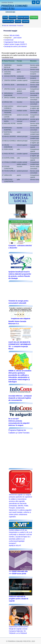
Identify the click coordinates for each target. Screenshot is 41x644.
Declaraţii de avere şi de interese (15, 46)
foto (17, 215)
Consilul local (9, 40)
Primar (5, 17)
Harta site (6, 26)
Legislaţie (26, 21)
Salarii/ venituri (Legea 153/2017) (16, 44)
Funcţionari (34, 17)
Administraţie (13, 26)
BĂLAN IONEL (15, 35)
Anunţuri (18, 21)
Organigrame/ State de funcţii (14, 42)
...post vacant (17, 38)
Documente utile (8, 21)
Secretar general (23, 17)
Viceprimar (13, 17)
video (24, 215)
